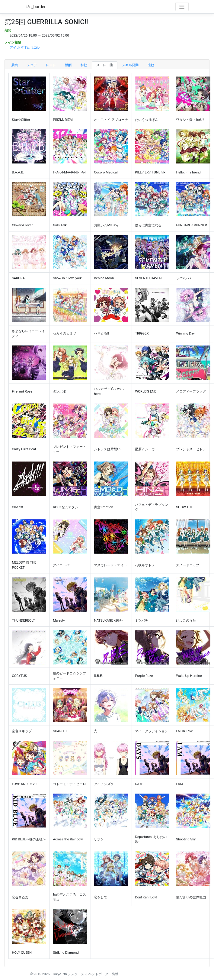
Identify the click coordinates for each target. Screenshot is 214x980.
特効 (84, 65)
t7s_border (36, 7)
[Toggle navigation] (182, 7)
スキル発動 (130, 65)
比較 (151, 65)
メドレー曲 (105, 65)
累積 (14, 65)
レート (51, 65)
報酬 (68, 65)
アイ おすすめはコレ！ (27, 48)
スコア (32, 65)
